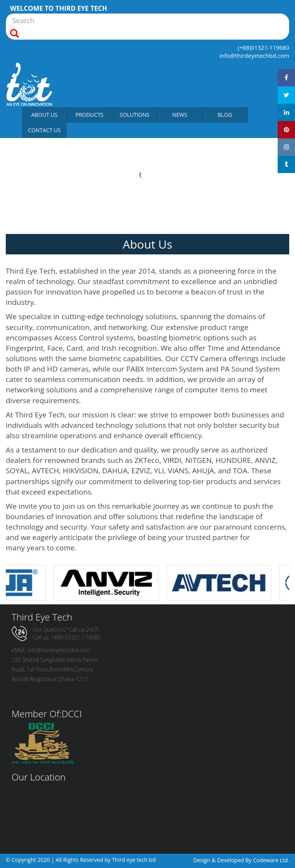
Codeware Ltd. (271, 860)
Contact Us (45, 130)
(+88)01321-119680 (263, 47)
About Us (44, 115)
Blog (225, 115)
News (180, 115)
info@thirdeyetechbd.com (254, 56)
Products (90, 115)
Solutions (135, 115)
